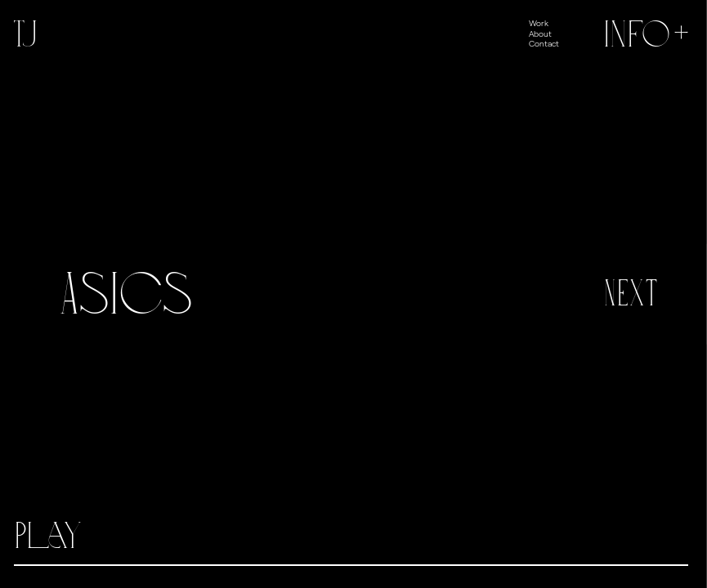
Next (631, 293)
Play (48, 536)
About (540, 33)
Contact (544, 43)
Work (539, 23)
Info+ (648, 34)
